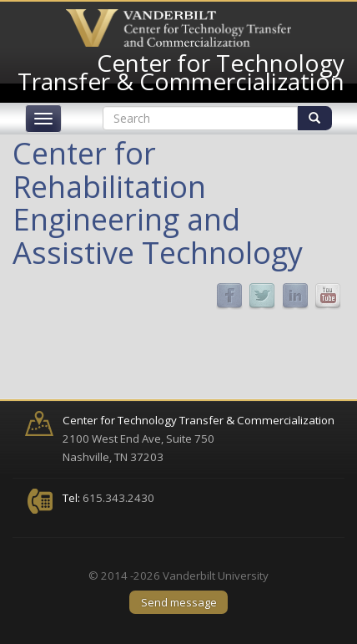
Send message (179, 602)
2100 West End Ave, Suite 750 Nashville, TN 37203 (199, 439)
